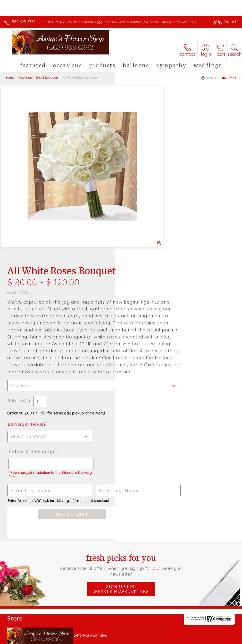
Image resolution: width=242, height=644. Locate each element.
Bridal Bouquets (47, 77)
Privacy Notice (157, 639)
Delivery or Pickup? (142, 285)
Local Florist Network (192, 639)
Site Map (222, 639)
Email (229, 78)
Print (209, 78)
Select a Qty (134, 261)
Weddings (25, 77)
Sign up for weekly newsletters (121, 450)
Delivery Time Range (147, 312)
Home (10, 77)
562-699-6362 (24, 22)
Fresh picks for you (121, 426)
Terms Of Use (128, 639)
